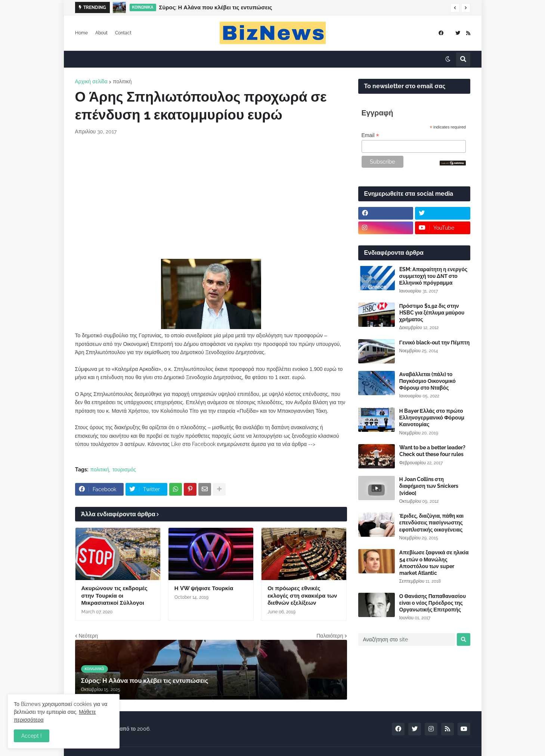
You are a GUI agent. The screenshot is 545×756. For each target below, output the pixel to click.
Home (81, 33)
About (101, 33)
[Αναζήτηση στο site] (407, 639)
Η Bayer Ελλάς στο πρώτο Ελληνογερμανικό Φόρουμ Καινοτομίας (432, 418)
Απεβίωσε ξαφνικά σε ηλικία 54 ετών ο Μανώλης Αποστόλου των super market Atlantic (434, 563)
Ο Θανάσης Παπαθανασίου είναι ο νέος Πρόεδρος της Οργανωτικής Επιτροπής (433, 603)
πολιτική (122, 81)
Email (370, 135)
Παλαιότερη (330, 636)
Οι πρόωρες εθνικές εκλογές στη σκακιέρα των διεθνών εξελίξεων (302, 596)
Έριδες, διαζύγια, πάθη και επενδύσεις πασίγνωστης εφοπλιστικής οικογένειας (432, 523)
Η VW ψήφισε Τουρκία (204, 588)
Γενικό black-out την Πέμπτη (435, 343)
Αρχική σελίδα (91, 81)
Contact (123, 33)
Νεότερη (88, 636)
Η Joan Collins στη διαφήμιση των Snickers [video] (429, 486)
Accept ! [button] (32, 736)
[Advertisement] (211, 197)
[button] (455, 8)
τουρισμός (124, 470)
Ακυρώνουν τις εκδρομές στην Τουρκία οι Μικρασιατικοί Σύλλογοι (114, 596)
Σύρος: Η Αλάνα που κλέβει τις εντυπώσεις (216, 7)
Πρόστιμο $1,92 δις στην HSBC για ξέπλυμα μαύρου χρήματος (432, 313)
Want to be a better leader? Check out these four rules (432, 451)
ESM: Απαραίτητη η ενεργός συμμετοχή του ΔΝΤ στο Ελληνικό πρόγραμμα (433, 276)
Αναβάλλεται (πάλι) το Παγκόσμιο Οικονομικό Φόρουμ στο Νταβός (428, 381)
